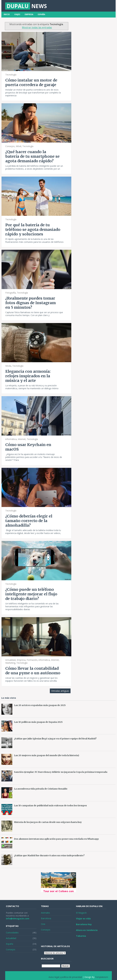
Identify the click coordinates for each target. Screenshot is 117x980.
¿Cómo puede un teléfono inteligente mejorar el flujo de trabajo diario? (31, 594)
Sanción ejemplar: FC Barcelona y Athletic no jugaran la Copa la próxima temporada (61, 772)
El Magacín (81, 913)
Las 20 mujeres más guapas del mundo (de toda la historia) (47, 755)
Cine (43, 924)
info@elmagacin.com (18, 919)
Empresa (29, 14)
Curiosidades (12, 933)
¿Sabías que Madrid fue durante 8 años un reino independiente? (49, 855)
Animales (45, 913)
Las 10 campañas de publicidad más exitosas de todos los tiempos (50, 806)
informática (11, 439)
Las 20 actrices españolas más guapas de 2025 (40, 705)
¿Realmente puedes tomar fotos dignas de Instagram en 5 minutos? (31, 303)
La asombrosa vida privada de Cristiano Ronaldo (41, 789)
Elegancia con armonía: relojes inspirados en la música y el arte (28, 376)
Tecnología (11, 75)
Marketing (10, 663)
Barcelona (46, 918)
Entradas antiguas (60, 691)
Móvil (19, 146)
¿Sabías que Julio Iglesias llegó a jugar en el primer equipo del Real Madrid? (55, 739)
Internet (22, 439)
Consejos (10, 146)
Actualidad (10, 660)
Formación (32, 660)
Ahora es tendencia (87, 930)
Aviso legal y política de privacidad (65, 977)
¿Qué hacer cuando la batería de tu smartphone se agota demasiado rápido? (32, 156)
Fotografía (11, 293)
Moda (8, 366)
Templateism (102, 977)
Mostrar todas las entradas (37, 28)
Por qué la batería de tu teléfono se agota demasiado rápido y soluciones (33, 229)
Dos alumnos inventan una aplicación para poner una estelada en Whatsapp (56, 839)
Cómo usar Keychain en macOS (28, 447)
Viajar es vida (83, 919)
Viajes (17, 14)
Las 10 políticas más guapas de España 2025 (38, 722)
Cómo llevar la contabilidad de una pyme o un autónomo (33, 671)
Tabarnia (81, 936)
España (41, 14)
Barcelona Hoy (84, 924)
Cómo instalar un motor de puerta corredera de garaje (31, 82)
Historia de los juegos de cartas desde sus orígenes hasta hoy (48, 822)
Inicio (7, 14)
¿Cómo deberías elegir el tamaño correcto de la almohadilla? (29, 521)
